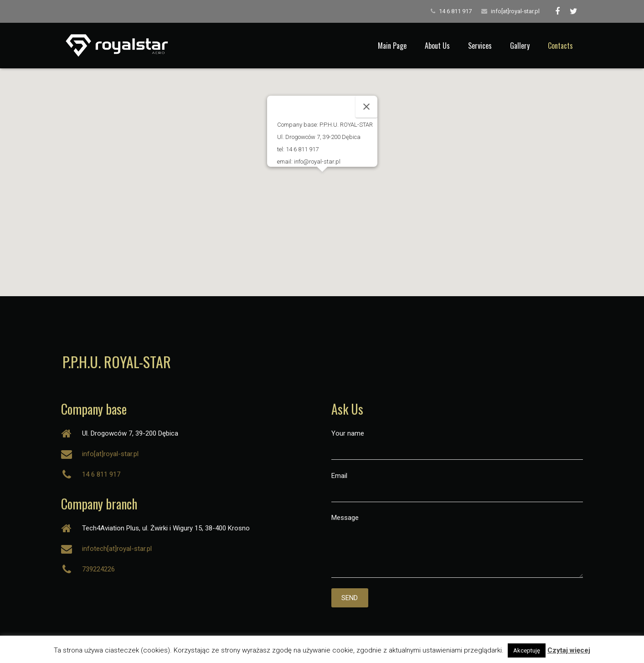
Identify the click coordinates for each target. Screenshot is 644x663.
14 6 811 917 (455, 11)
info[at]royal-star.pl (515, 11)
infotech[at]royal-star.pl (117, 549)
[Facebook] (557, 11)
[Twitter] (574, 11)
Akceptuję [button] (527, 650)
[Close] (366, 107)
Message (457, 546)
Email (457, 487)
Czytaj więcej (569, 650)
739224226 (98, 569)
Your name (457, 445)
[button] (322, 180)
